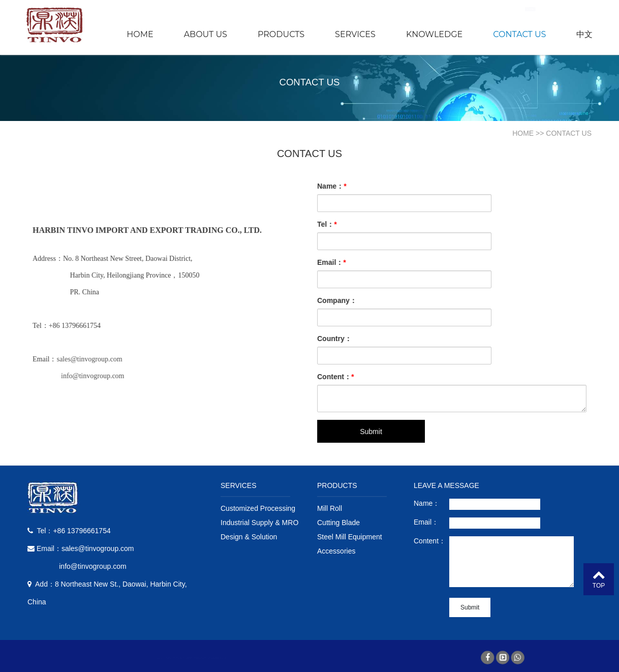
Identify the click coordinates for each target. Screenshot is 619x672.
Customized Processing (258, 508)
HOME (140, 34)
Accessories (336, 551)
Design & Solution (249, 537)
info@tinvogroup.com (95, 375)
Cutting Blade (338, 523)
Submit (374, 427)
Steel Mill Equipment (350, 537)
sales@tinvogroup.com (92, 359)
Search (576, 9)
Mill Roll (330, 508)
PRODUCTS (281, 34)
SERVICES (355, 34)
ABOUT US (206, 34)
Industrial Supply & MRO (259, 523)
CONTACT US (519, 34)
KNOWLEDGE (434, 34)
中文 (584, 34)
